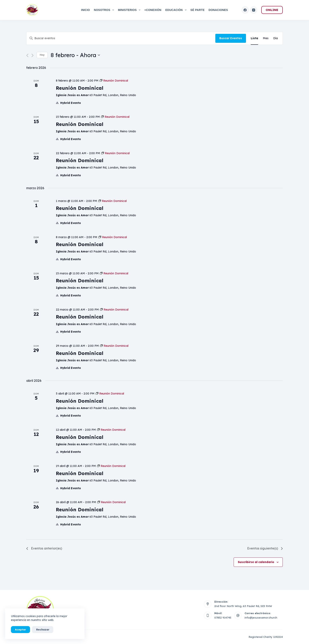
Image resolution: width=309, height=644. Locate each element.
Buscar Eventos (231, 38)
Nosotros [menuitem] (105, 10)
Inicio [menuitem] (86, 10)
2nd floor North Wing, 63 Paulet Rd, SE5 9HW (243, 606)
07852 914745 (223, 618)
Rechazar (43, 629)
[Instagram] (254, 10)
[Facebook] (245, 10)
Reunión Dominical (80, 88)
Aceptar (20, 629)
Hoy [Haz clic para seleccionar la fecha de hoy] (42, 55)
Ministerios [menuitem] (130, 10)
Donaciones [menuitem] (218, 10)
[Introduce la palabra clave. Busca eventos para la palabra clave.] (121, 38)
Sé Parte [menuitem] (198, 10)
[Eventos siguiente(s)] (33, 55)
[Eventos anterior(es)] (27, 55)
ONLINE (272, 10)
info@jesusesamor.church (261, 618)
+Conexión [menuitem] (153, 10)
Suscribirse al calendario (256, 562)
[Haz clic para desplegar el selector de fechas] (75, 55)
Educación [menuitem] (177, 10)
